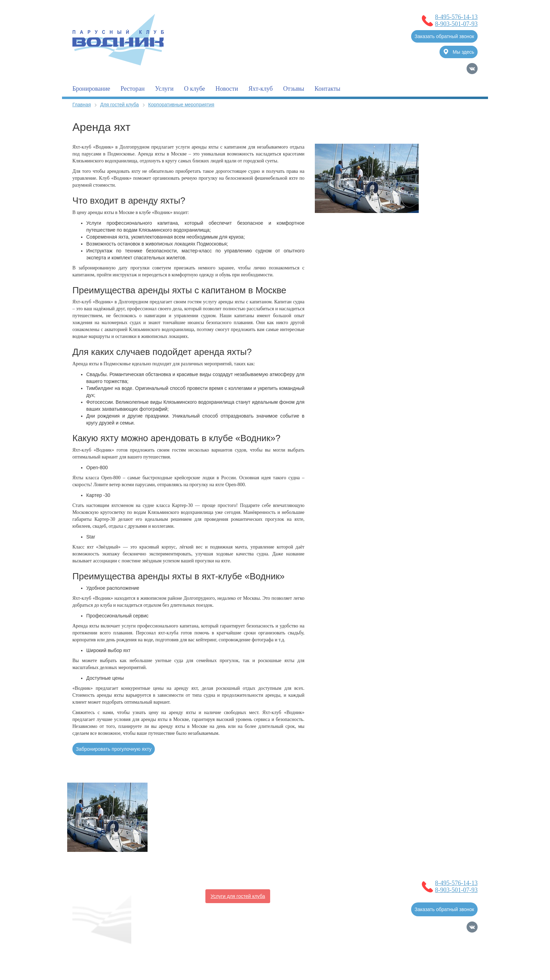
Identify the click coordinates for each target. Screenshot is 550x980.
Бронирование (91, 89)
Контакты (327, 89)
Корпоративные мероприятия (181, 105)
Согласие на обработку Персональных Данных (125, 951)
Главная (82, 105)
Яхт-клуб (260, 89)
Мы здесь (459, 52)
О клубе (194, 89)
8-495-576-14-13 (456, 17)
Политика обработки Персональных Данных (122, 957)
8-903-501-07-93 (456, 24)
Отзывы (294, 89)
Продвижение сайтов (441, 951)
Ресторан (132, 89)
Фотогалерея (291, 896)
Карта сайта (464, 961)
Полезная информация (174, 896)
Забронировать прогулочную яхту (114, 749)
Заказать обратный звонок (444, 36)
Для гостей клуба (119, 105)
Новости (227, 89)
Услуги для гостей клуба (238, 896)
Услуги (165, 89)
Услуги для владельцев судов (313, 882)
